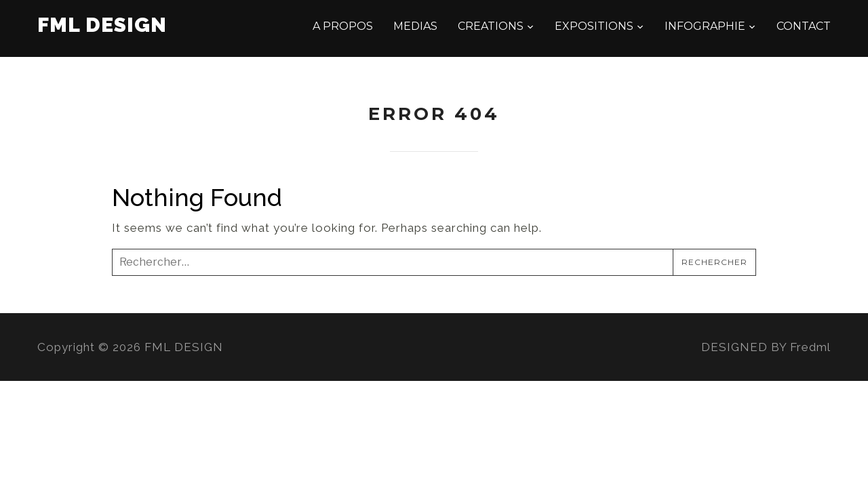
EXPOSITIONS (594, 26)
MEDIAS (415, 26)
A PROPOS (343, 26)
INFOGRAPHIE (705, 26)
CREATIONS (491, 26)
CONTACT (804, 26)
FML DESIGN (102, 25)
